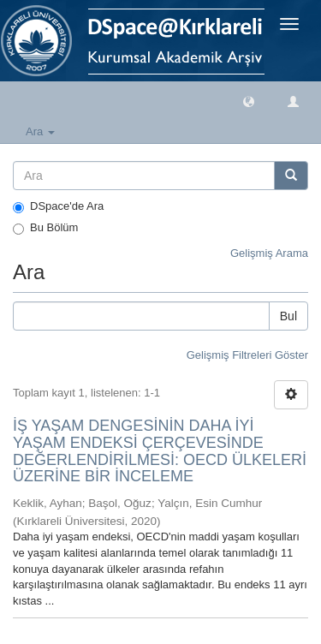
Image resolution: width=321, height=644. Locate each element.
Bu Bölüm (45, 228)
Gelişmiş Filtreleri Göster (247, 355)
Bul (288, 316)
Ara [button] (40, 131)
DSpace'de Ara (58, 206)
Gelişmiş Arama (269, 253)
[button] (249, 101)
